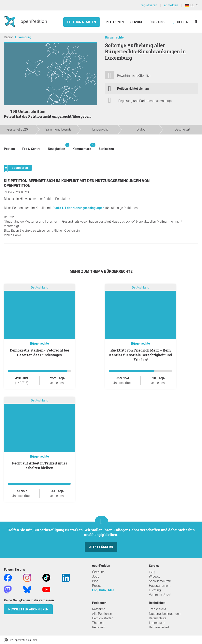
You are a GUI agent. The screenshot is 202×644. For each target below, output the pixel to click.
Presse (97, 586)
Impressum (157, 623)
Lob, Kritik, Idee (103, 590)
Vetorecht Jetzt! (160, 595)
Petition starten (82, 22)
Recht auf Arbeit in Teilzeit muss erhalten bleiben (40, 465)
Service (137, 22)
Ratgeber (98, 609)
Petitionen (115, 22)
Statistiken (106, 149)
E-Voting (155, 590)
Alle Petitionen (102, 614)
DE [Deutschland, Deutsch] (189, 5)
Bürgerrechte (114, 37)
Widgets (155, 577)
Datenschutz (158, 618)
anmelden (171, 5)
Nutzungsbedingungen (165, 614)
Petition (9, 149)
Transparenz (158, 609)
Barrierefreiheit (159, 627)
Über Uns (157, 22)
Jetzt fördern (101, 547)
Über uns (98, 572)
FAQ (152, 572)
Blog (95, 581)
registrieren (149, 5)
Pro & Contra (31, 149)
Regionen (99, 627)
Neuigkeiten (57, 147)
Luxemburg (23, 37)
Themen (98, 623)
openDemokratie (160, 581)
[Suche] (196, 22)
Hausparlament (160, 586)
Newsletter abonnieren (28, 609)
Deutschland (40, 287)
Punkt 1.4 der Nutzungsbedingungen (78, 208)
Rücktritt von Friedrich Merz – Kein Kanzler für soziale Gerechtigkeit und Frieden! (141, 355)
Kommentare (82, 147)
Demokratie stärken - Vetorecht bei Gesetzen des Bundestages (39, 353)
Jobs (96, 577)
